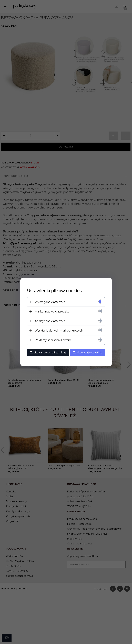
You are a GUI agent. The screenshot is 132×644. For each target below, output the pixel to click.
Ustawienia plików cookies (54, 291)
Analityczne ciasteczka (50, 321)
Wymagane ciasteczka (50, 302)
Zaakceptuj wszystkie (88, 353)
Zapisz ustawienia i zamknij (48, 353)
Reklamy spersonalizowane (53, 340)
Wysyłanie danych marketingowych (59, 331)
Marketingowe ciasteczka (52, 312)
